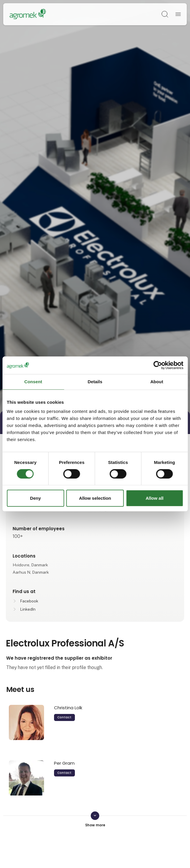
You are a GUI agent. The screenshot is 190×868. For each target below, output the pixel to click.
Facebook (29, 601)
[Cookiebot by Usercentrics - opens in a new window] (158, 365)
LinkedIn (28, 609)
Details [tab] (95, 382)
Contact (64, 717)
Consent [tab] (33, 382)
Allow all (155, 498)
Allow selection (95, 498)
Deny (35, 498)
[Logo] (28, 14)
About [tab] (157, 382)
